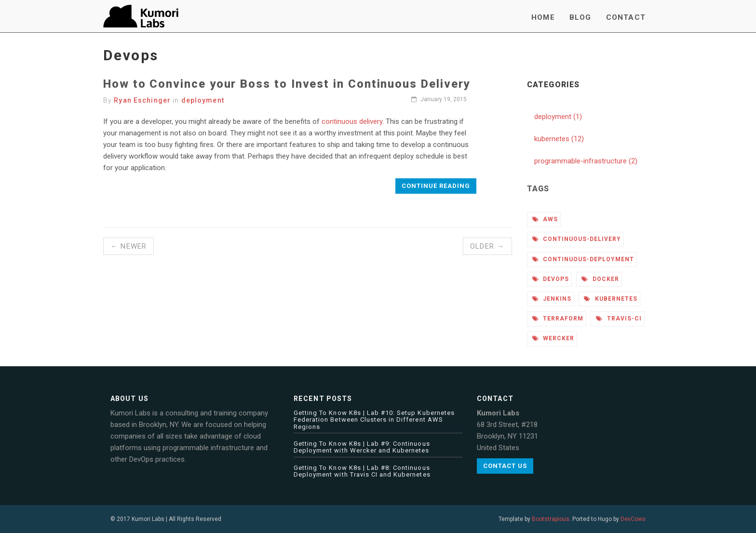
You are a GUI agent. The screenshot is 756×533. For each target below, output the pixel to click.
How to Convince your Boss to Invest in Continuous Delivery (287, 84)
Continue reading (436, 186)
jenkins (552, 299)
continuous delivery (352, 121)
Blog (580, 17)
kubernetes (611, 299)
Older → (487, 246)
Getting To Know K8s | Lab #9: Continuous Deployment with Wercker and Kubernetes (362, 447)
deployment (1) (558, 117)
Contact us (505, 466)
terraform (558, 319)
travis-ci (619, 319)
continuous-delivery (577, 239)
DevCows (633, 519)
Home (543, 17)
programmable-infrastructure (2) (586, 161)
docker (600, 279)
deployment (203, 100)
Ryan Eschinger (142, 100)
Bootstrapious (551, 519)
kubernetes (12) (559, 139)
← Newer (128, 246)
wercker (553, 338)
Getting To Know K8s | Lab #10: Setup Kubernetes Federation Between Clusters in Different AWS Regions (374, 420)
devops (551, 279)
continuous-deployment (583, 259)
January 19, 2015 (439, 99)
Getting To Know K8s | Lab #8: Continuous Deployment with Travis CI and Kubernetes (362, 471)
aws (545, 219)
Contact (626, 17)
